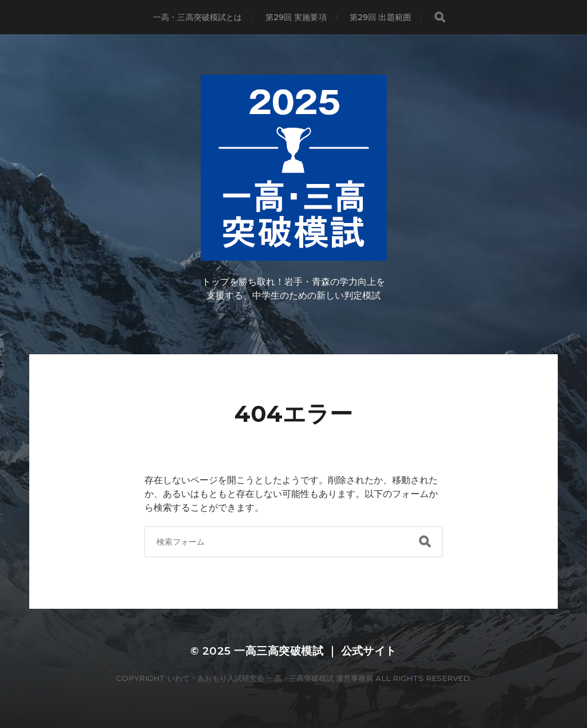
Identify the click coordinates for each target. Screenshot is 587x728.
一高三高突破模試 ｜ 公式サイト (315, 651)
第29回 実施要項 (296, 17)
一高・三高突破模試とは (198, 17)
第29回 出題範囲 (380, 17)
